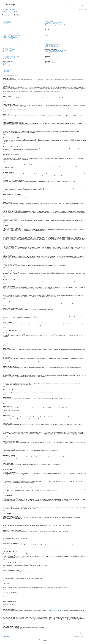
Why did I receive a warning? (8, 54)
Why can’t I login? (6, 24)
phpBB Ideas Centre (55, 611)
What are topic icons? (7, 71)
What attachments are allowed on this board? (53, 58)
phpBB (39, 189)
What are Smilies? (6, 65)
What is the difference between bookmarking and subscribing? (56, 50)
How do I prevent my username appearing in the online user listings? (15, 33)
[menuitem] (10, 10)
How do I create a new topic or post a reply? (11, 45)
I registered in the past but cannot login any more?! (12, 25)
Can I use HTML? (6, 64)
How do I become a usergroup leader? (52, 24)
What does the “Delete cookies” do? (9, 28)
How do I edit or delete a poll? (8, 51)
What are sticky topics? (7, 69)
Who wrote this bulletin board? (51, 63)
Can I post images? (6, 66)
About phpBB (5, 604)
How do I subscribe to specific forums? (52, 53)
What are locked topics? (7, 70)
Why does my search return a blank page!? (53, 44)
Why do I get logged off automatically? (10, 27)
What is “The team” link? (49, 27)
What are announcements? (8, 68)
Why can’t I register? (6, 21)
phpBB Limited (35, 603)
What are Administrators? (50, 19)
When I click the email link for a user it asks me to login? (13, 41)
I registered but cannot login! (8, 22)
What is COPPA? (6, 20)
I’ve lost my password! (7, 26)
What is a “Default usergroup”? (51, 26)
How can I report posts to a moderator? (10, 55)
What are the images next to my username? (11, 38)
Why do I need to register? (8, 19)
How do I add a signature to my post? (9, 47)
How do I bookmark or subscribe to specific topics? (54, 52)
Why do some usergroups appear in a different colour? (55, 25)
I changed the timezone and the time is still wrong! (12, 35)
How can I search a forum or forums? (52, 42)
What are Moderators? (49, 20)
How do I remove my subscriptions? (51, 54)
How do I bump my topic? (7, 58)
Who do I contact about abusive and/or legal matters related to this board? (58, 65)
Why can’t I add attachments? (8, 53)
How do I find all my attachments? (51, 59)
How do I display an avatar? (8, 39)
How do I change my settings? (8, 32)
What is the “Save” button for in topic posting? (11, 56)
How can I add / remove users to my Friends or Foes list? (55, 38)
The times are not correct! (7, 34)
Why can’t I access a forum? (8, 52)
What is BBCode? (6, 62)
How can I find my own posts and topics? (52, 46)
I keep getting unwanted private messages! (53, 32)
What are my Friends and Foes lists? (52, 37)
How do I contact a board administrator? (52, 66)
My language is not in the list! (8, 36)
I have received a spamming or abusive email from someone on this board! (58, 33)
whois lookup (5, 619)
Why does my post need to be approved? (10, 57)
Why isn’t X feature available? (50, 64)
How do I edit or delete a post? (8, 46)
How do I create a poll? (7, 48)
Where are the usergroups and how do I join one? (54, 22)
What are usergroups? (49, 21)
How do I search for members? (51, 45)
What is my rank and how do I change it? (10, 40)
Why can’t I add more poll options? (9, 49)
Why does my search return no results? (52, 43)
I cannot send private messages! (51, 31)
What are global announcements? (9, 67)
